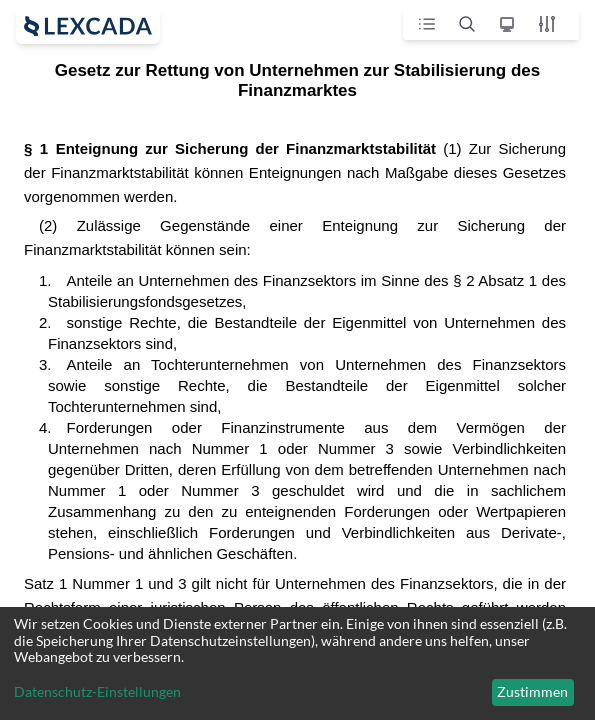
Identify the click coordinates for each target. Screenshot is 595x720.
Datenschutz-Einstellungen (97, 692)
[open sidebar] (88, 26)
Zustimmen (532, 691)
